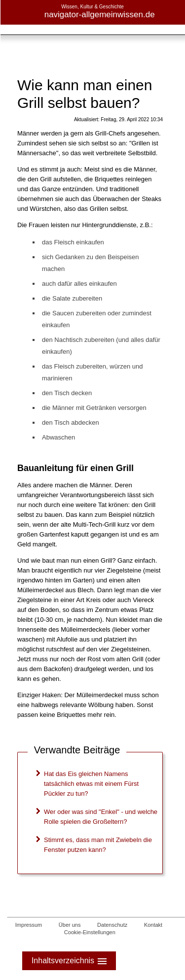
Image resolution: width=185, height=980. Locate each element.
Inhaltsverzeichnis (70, 961)
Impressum (29, 925)
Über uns (70, 925)
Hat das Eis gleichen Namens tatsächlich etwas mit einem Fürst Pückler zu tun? (91, 784)
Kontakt (153, 925)
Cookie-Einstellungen (90, 932)
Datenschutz (112, 925)
